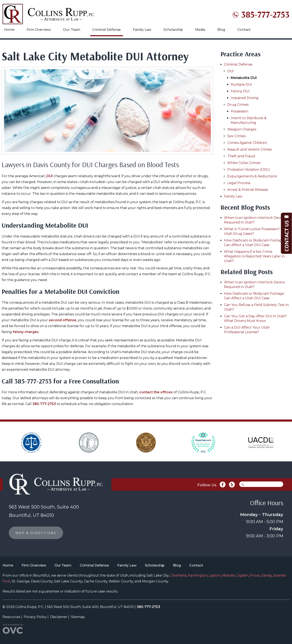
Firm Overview (39, 30)
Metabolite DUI (244, 78)
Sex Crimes (236, 136)
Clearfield (178, 575)
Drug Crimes (238, 105)
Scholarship (173, 30)
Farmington (198, 575)
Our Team (72, 30)
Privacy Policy (35, 617)
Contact (244, 30)
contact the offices (156, 392)
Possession (239, 111)
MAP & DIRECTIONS (36, 533)
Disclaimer (59, 617)
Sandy (267, 575)
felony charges (26, 332)
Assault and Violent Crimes (250, 149)
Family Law (142, 30)
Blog (221, 30)
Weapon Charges (242, 129)
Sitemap (78, 617)
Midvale (229, 575)
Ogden (242, 575)
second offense (63, 320)
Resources (11, 617)
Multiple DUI (241, 85)
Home (9, 30)
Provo (255, 575)
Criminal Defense (107, 30)
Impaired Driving (245, 98)
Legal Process (239, 183)
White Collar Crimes (244, 163)
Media (200, 30)
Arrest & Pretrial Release (248, 190)
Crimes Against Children (247, 143)
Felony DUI (240, 91)
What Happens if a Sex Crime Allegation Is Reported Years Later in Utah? (254, 256)
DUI (50, 176)
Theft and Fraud (241, 156)
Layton (215, 575)
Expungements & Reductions (252, 176)
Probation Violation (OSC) (249, 170)
